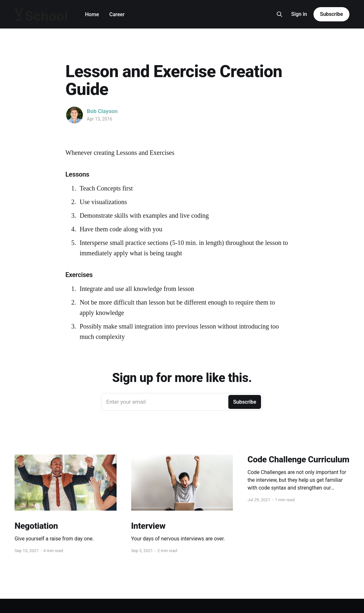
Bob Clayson (102, 111)
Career (117, 14)
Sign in (299, 14)
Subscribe (331, 14)
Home (92, 14)
